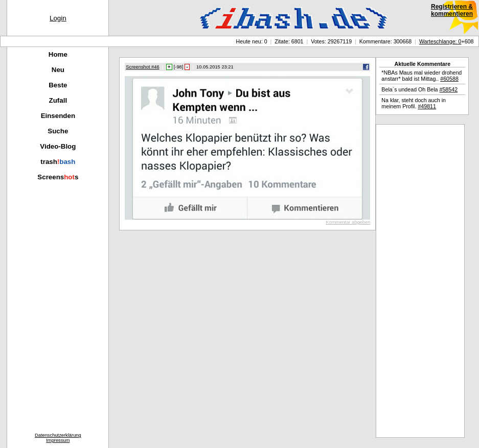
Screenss (58, 177)
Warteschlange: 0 (440, 41)
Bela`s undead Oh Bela (419, 89)
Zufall (58, 100)
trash (58, 162)
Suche (58, 131)
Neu (58, 70)
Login (58, 18)
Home (58, 54)
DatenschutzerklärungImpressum (58, 438)
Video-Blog (58, 146)
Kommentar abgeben (348, 222)
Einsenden (58, 116)
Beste (58, 85)
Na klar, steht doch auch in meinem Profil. (414, 103)
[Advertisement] (420, 281)
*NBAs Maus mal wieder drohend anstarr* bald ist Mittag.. (421, 76)
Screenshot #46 (142, 67)
